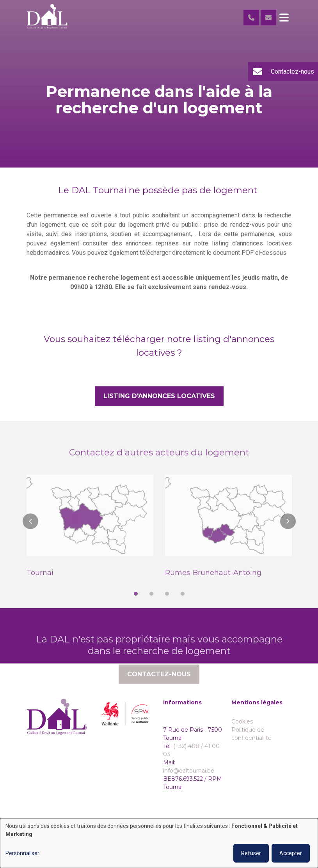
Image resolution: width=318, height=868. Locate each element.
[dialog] (159, 843)
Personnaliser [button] (22, 853)
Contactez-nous (159, 684)
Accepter (291, 853)
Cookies (242, 722)
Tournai (40, 582)
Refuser (251, 853)
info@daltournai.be (189, 771)
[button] (30, 531)
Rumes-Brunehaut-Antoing (213, 582)
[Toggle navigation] (284, 18)
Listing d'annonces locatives (159, 396)
